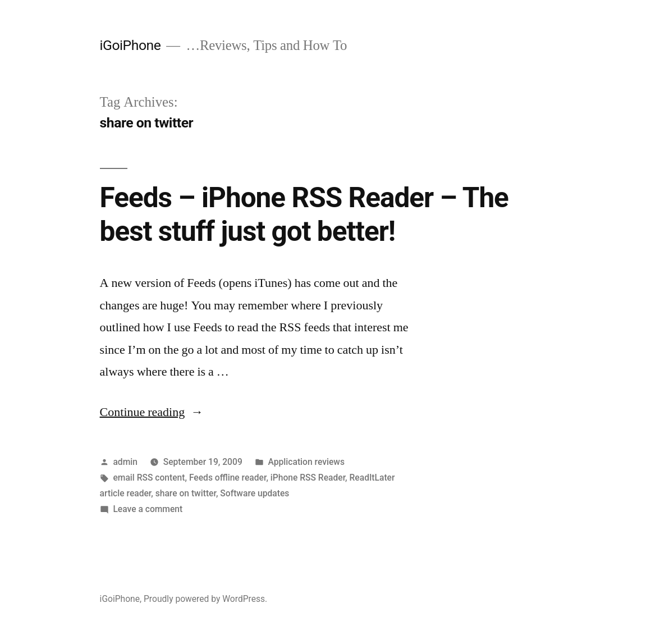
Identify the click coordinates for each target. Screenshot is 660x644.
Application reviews (306, 462)
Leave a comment (148, 509)
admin (125, 462)
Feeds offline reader (228, 478)
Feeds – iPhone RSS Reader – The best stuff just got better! (304, 214)
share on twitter (186, 493)
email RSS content (149, 478)
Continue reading (152, 412)
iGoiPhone (130, 45)
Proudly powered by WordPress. (205, 599)
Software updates (255, 493)
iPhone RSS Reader (308, 478)
